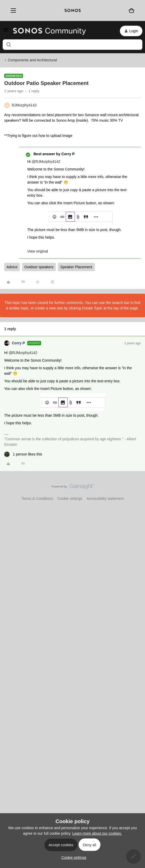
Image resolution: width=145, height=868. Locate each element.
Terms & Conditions (37, 499)
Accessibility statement (105, 499)
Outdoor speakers (39, 267)
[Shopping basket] (132, 10)
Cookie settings (70, 499)
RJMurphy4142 (24, 105)
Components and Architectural (32, 60)
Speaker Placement (76, 267)
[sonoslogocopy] (73, 10)
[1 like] (23, 454)
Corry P (18, 343)
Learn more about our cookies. (97, 833)
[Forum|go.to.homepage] (49, 31)
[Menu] (12, 11)
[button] (6, 32)
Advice (12, 267)
